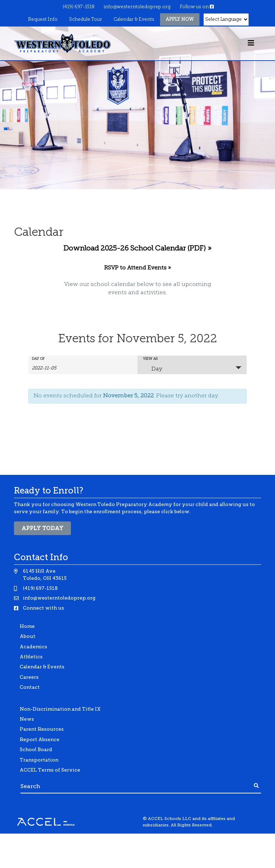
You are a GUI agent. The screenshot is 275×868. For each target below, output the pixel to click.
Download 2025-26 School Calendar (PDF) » (137, 249)
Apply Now (180, 20)
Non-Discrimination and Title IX (60, 709)
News (27, 719)
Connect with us (44, 608)
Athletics (31, 657)
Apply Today (42, 528)
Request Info (43, 20)
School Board (36, 750)
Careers (29, 677)
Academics (33, 647)
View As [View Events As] (150, 359)
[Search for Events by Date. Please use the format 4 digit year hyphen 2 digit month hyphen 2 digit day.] (50, 368)
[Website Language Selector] (226, 20)
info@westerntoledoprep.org (137, 7)
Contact (30, 687)
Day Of (38, 359)
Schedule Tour (86, 20)
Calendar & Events (134, 20)
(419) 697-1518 (79, 7)
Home (27, 626)
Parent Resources (42, 729)
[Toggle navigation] (251, 43)
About (28, 636)
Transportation (39, 760)
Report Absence (40, 740)
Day (153, 368)
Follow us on (197, 7)
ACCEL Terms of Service (50, 770)
